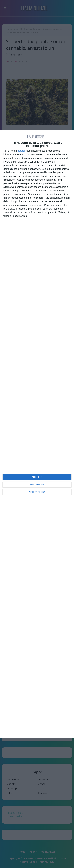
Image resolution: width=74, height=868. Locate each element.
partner (21, 151)
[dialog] (37, 434)
